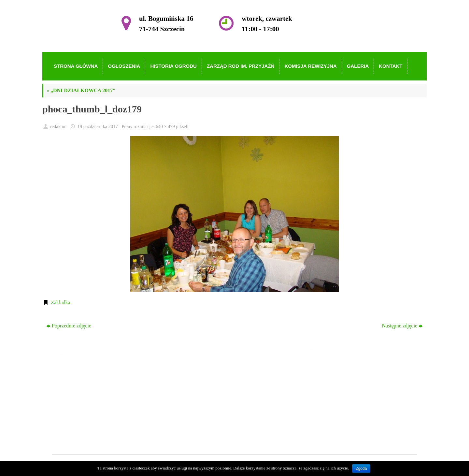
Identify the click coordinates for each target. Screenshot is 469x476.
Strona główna (207, 373)
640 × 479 (165, 126)
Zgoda (361, 469)
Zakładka (61, 303)
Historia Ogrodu (209, 391)
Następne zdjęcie (402, 326)
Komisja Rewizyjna (213, 410)
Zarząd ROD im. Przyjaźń (219, 401)
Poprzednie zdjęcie (69, 326)
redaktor (58, 126)
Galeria (200, 419)
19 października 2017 (98, 126)
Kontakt (201, 429)
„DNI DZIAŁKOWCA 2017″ (81, 90)
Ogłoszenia (204, 382)
